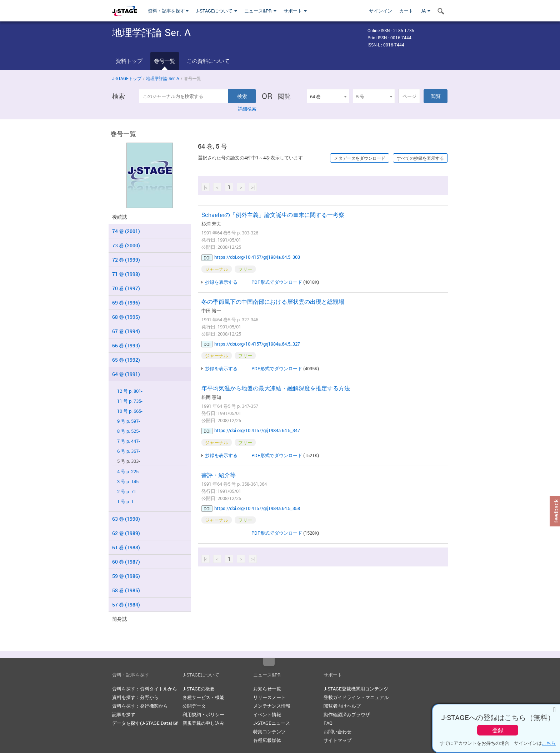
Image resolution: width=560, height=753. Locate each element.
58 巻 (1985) (126, 590)
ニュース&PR (260, 11)
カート (406, 11)
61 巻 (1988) (126, 547)
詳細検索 (247, 109)
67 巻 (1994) (126, 331)
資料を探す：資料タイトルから (145, 689)
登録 (498, 730)
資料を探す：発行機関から (140, 706)
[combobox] (328, 96)
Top (269, 662)
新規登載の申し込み (203, 723)
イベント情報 (267, 714)
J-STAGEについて (216, 11)
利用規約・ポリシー (203, 714)
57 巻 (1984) (126, 605)
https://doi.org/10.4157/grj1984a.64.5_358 (257, 508)
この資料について (208, 61)
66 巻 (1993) (126, 345)
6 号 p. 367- (129, 451)
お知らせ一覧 (267, 689)
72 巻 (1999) (126, 260)
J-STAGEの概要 (199, 689)
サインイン (381, 11)
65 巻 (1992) (126, 360)
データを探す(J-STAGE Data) (145, 723)
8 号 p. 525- (129, 431)
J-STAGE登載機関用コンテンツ (356, 689)
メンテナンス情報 (272, 706)
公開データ (194, 706)
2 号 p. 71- (127, 492)
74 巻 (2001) (126, 231)
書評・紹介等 (219, 475)
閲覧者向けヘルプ (342, 706)
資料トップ (129, 61)
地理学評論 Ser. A (163, 78)
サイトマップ (337, 740)
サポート (295, 11)
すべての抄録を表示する (420, 158)
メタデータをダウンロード (360, 158)
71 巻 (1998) (126, 274)
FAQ (328, 723)
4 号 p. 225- (129, 472)
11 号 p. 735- (130, 401)
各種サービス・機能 (203, 697)
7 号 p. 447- (129, 441)
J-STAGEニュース (272, 723)
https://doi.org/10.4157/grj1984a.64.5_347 (257, 430)
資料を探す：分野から (135, 697)
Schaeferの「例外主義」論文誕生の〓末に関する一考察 (273, 215)
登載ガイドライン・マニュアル (356, 697)
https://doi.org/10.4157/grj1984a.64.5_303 (257, 257)
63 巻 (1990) (126, 519)
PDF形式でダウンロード (277, 282)
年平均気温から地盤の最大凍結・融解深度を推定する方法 (276, 388)
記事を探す (124, 714)
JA (425, 11)
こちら (549, 743)
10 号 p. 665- (130, 411)
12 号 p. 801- (130, 391)
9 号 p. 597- (129, 421)
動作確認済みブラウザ (347, 714)
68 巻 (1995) (126, 317)
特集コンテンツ (269, 732)
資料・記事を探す (168, 11)
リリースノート (269, 697)
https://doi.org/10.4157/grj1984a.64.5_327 (257, 344)
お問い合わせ (337, 732)
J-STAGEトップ (127, 78)
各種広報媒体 (267, 740)
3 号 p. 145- (129, 482)
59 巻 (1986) (126, 576)
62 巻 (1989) (126, 533)
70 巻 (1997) (126, 288)
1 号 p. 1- (126, 502)
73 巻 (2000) (126, 245)
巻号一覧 (165, 61)
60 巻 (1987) (126, 562)
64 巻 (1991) (126, 374)
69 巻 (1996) (126, 303)
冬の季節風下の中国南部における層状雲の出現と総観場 (273, 302)
